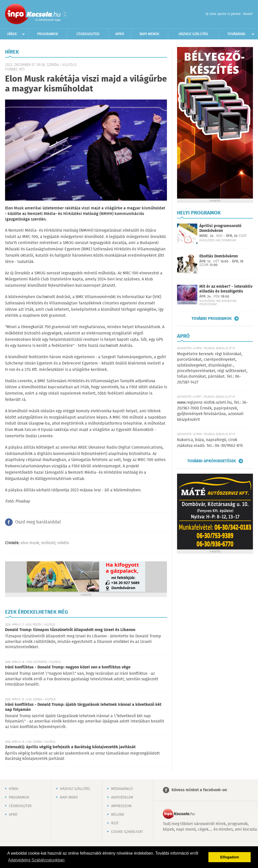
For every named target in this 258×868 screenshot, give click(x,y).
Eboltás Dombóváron (219, 256)
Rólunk (118, 815)
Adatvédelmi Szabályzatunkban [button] (36, 860)
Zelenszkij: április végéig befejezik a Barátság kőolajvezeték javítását (70, 747)
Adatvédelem (122, 798)
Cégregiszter (88, 34)
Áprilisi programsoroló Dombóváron (220, 228)
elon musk (30, 543)
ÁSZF (115, 823)
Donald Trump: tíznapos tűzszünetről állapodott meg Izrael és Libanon (70, 630)
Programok (48, 34)
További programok (212, 319)
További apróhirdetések (212, 461)
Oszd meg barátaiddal (38, 522)
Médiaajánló (122, 789)
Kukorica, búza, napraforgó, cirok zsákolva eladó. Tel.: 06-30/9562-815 (210, 443)
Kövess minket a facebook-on (199, 790)
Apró (120, 34)
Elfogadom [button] (230, 857)
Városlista (65, 14)
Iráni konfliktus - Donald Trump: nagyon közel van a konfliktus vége (68, 667)
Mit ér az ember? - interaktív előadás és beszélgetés (226, 289)
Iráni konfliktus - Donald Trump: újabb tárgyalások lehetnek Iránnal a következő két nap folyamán (83, 707)
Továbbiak (236, 34)
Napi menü (69, 798)
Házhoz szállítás (193, 34)
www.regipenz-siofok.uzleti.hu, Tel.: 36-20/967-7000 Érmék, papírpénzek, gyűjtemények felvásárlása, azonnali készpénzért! (212, 411)
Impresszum (121, 806)
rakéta (63, 543)
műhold (48, 543)
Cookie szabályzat (127, 832)
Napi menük (149, 34)
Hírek (12, 34)
